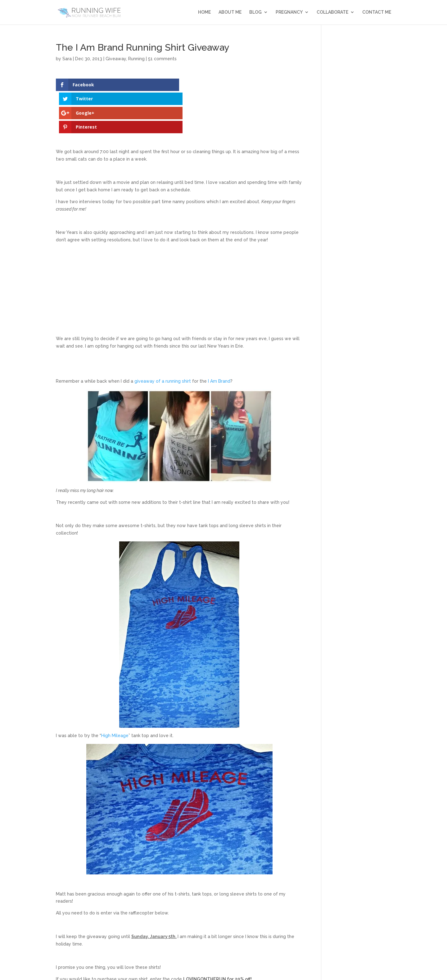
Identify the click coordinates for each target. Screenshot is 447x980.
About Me (230, 13)
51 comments (162, 59)
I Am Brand (219, 339)
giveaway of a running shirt (163, 339)
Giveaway (116, 59)
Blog (255, 13)
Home (204, 13)
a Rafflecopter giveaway (179, 948)
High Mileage (115, 693)
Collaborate (332, 13)
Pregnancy (289, 13)
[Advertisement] (179, 249)
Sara (67, 59)
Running (136, 59)
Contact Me (377, 13)
